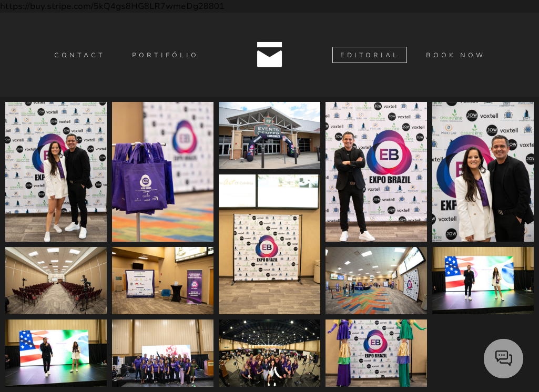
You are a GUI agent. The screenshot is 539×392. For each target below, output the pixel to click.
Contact (80, 55)
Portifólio (165, 55)
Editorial (370, 55)
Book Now (456, 55)
